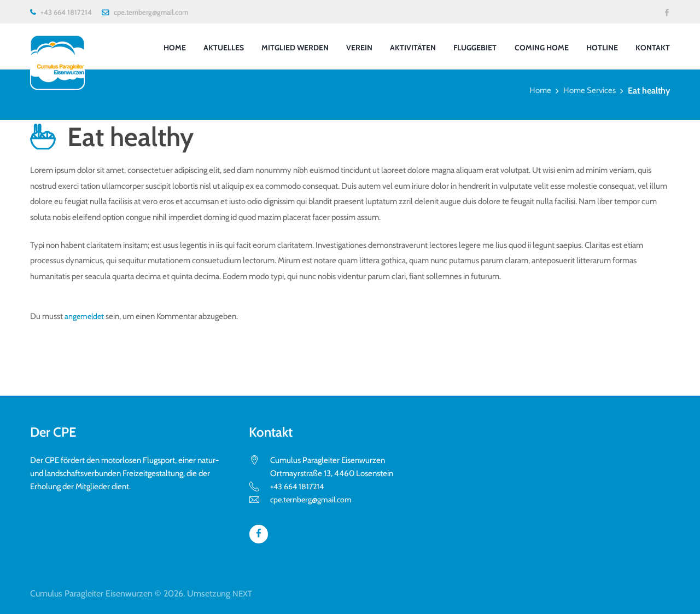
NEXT (243, 593)
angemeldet (85, 316)
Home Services (588, 91)
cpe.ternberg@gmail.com (151, 12)
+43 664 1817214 (66, 12)
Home (537, 91)
